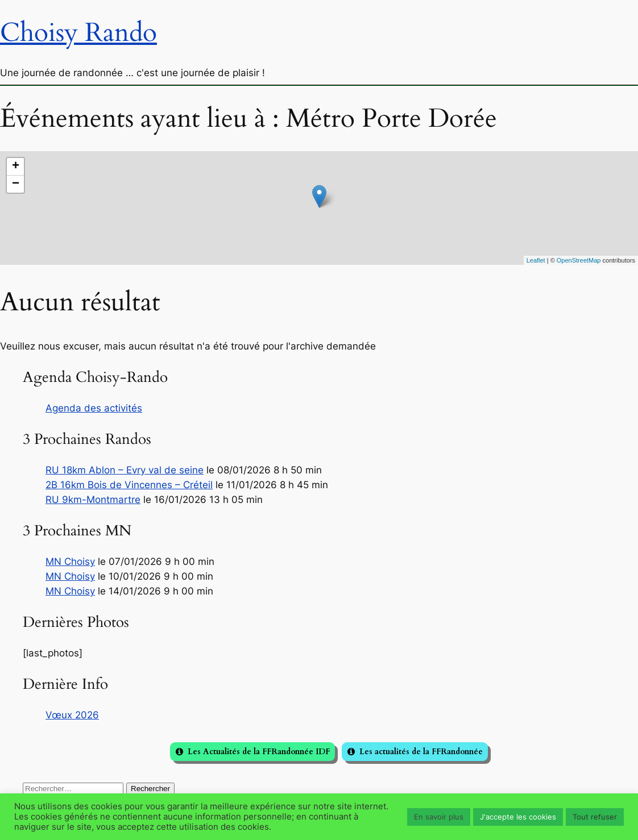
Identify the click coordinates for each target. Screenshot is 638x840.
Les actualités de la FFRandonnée (421, 752)
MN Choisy (70, 562)
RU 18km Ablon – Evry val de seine (125, 470)
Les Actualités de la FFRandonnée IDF (259, 752)
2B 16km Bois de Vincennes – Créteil (129, 485)
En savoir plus (439, 817)
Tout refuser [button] (595, 817)
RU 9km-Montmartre (93, 500)
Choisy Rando (78, 33)
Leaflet (536, 260)
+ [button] (16, 167)
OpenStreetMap (579, 260)
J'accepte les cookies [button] (518, 817)
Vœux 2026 (72, 715)
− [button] (16, 184)
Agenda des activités (94, 408)
